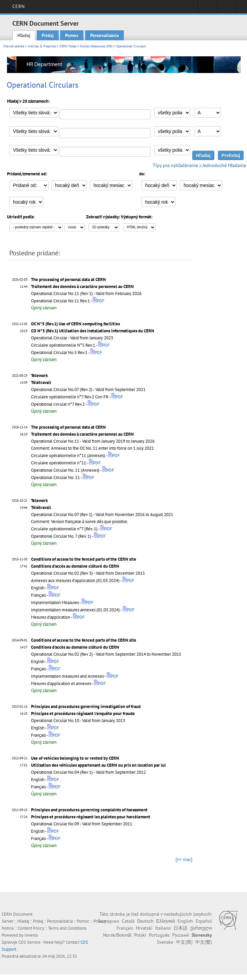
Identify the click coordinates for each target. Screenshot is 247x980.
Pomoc (72, 35)
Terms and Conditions (67, 928)
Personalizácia (104, 35)
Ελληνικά (166, 921)
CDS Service (29, 942)
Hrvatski (144, 928)
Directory (227, 9)
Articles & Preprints (42, 46)
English (185, 921)
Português (159, 935)
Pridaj (48, 35)
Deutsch (145, 921)
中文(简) (184, 942)
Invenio (31, 935)
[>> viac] (184, 859)
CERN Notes (68, 46)
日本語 (181, 928)
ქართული (201, 928)
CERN (19, 6)
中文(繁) (204, 942)
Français (125, 928)
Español (204, 921)
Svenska (165, 942)
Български (109, 921)
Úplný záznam (44, 308)
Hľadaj (24, 35)
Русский (181, 935)
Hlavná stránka (14, 46)
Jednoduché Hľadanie (224, 165)
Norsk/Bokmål (117, 935)
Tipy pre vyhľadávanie (175, 165)
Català (128, 921)
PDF (99, 301)
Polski (140, 935)
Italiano (163, 928)
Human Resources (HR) (96, 46)
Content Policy (31, 928)
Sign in (208, 9)
